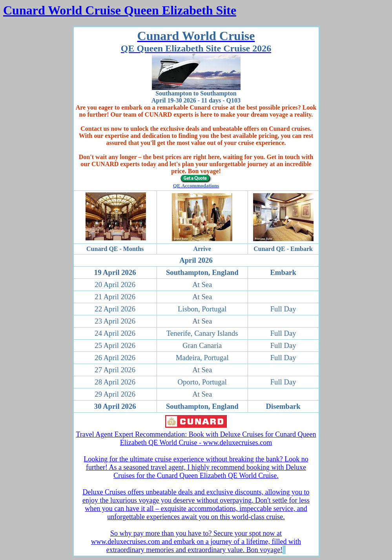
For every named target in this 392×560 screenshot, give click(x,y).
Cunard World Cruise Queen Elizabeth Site (120, 10)
